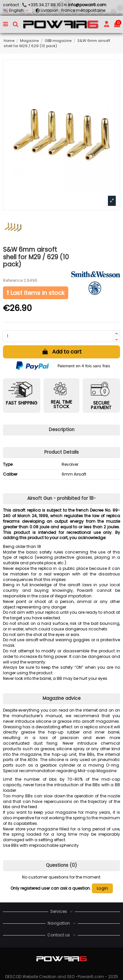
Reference (13, 281)
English (16, 10)
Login (102, 888)
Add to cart (61, 352)
